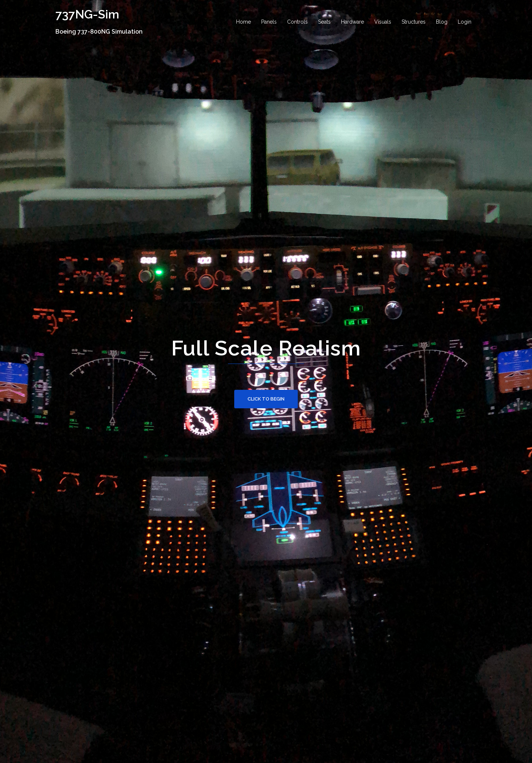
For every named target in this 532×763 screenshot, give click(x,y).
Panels (269, 22)
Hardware (352, 22)
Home (243, 22)
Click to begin (266, 399)
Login (465, 22)
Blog (442, 22)
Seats (324, 22)
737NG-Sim (87, 14)
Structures (414, 22)
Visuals (383, 22)
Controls (297, 22)
